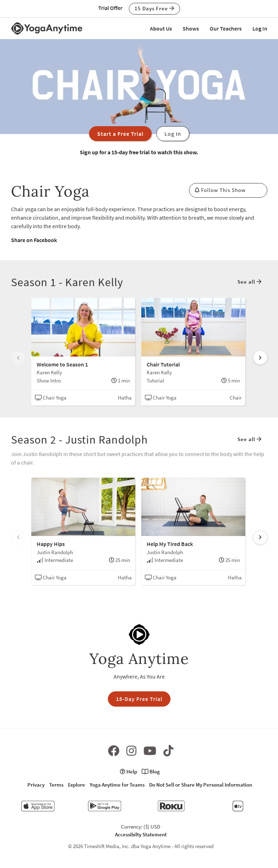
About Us (161, 28)
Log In (260, 28)
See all (250, 282)
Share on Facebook (34, 240)
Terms (56, 785)
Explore (77, 785)
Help (128, 771)
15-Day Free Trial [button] (139, 699)
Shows (191, 28)
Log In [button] (173, 134)
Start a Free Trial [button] (120, 134)
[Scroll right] (260, 358)
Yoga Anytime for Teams (117, 785)
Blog (151, 771)
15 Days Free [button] (154, 8)
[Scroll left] (18, 358)
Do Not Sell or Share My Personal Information (201, 785)
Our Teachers (226, 28)
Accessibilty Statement (141, 834)
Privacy (36, 785)
